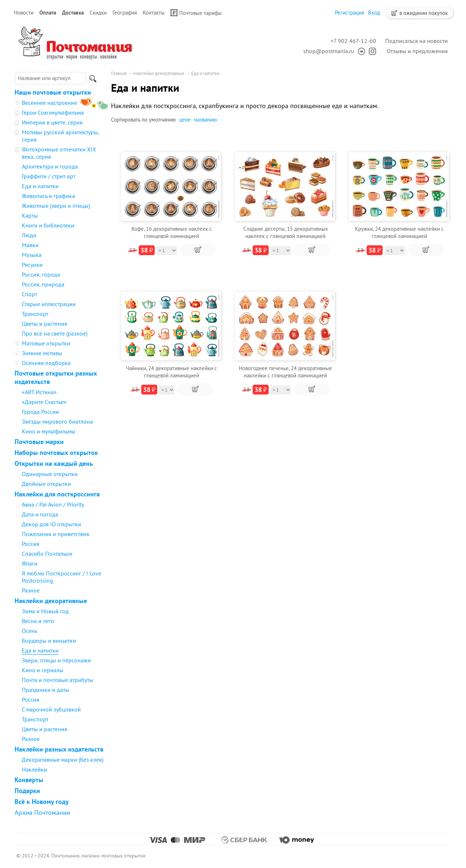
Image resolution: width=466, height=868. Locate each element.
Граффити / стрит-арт (49, 176)
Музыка (32, 255)
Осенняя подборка (46, 363)
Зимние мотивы (42, 353)
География (125, 13)
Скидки (98, 13)
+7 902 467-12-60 (353, 41)
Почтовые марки (39, 442)
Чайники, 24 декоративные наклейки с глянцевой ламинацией (171, 372)
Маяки (30, 245)
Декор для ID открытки (52, 524)
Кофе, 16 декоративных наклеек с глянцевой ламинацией (172, 232)
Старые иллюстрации (49, 304)
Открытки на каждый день (54, 463)
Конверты (29, 780)
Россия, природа (43, 284)
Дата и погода (40, 514)
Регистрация (349, 13)
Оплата (48, 13)
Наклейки (34, 769)
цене (185, 120)
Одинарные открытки (50, 474)
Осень (29, 631)
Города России (40, 412)
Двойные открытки (46, 484)
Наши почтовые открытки (53, 92)
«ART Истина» (39, 392)
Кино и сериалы (43, 670)
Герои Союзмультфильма (53, 112)
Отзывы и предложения (417, 51)
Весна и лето (38, 621)
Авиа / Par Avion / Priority (53, 504)
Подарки (27, 791)
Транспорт (35, 314)
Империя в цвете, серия (52, 122)
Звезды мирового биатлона (57, 421)
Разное (31, 590)
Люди (29, 235)
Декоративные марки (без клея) (63, 760)
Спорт (29, 294)
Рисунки (32, 265)
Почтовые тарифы (196, 13)
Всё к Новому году (42, 802)
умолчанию (162, 120)
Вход (374, 13)
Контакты (154, 13)
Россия (31, 544)
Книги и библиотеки (48, 225)
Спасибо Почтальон (47, 554)
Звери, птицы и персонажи (56, 660)
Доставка (73, 13)
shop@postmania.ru (329, 51)
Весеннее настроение (50, 103)
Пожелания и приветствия (56, 534)
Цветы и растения (45, 324)
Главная (119, 73)
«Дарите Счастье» (44, 402)
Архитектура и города (50, 166)
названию (206, 120)
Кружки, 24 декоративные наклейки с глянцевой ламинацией (399, 232)
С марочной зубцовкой (51, 709)
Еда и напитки (40, 186)
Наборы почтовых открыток (56, 453)
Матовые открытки (46, 343)
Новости (24, 13)
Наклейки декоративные (51, 601)
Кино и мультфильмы (49, 431)
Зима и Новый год (45, 611)
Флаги (30, 563)
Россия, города (41, 274)
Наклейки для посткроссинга (57, 494)
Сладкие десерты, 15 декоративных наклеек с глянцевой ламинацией (286, 232)
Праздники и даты (46, 690)
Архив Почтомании (42, 812)
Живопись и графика (48, 196)
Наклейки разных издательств (59, 749)
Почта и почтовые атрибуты (58, 680)
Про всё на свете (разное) (55, 333)
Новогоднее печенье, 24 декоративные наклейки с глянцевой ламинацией (285, 372)
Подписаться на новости (416, 41)
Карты (30, 215)
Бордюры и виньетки (49, 641)
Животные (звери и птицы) (56, 206)
